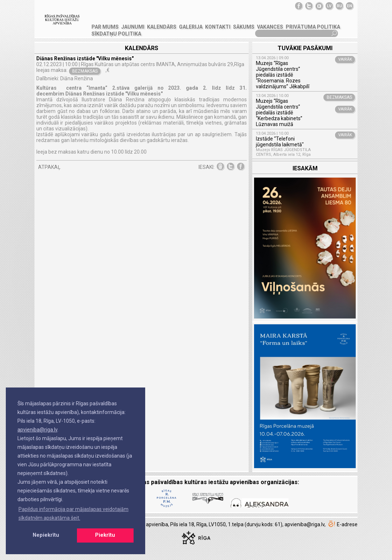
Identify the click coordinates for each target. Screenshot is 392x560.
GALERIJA (191, 27)
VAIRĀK (345, 59)
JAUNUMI (133, 27)
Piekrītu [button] (105, 535)
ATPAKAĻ (49, 167)
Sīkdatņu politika (116, 34)
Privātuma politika (313, 27)
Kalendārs (162, 27)
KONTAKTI (218, 27)
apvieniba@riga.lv (37, 430)
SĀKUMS (244, 27)
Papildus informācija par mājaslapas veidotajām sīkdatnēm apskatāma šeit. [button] (73, 514)
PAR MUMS (105, 27)
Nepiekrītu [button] (46, 535)
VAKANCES (270, 27)
